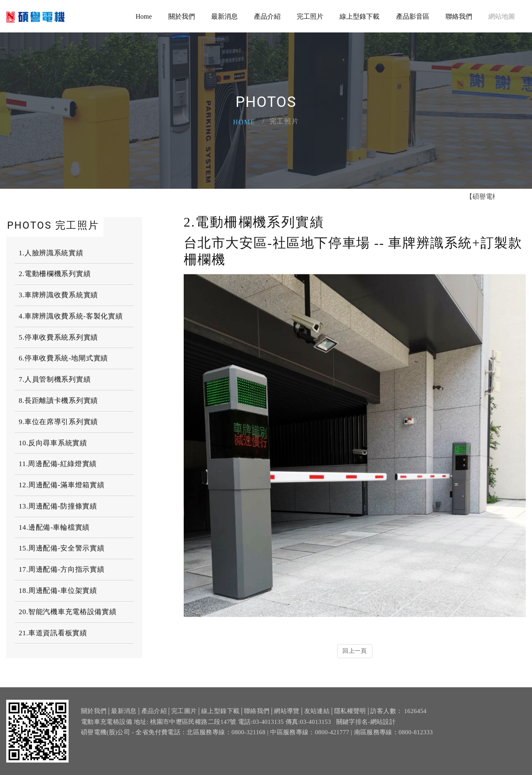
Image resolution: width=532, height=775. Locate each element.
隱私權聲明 (350, 724)
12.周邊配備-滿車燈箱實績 (62, 485)
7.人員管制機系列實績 (55, 379)
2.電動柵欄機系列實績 (55, 274)
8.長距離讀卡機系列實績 (58, 401)
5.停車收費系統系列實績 (58, 337)
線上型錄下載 (360, 16)
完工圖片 (184, 724)
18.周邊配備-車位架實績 (58, 591)
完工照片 (310, 16)
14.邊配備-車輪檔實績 (54, 527)
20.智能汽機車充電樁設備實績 (68, 612)
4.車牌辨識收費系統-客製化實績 (71, 316)
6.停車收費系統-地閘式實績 (63, 358)
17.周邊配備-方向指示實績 (62, 569)
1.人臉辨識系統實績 (51, 253)
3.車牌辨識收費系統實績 (58, 295)
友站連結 (317, 724)
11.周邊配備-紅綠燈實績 (58, 464)
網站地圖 (502, 16)
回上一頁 (355, 651)
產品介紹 (267, 16)
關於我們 (182, 16)
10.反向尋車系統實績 (53, 443)
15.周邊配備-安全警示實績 (62, 548)
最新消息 (224, 16)
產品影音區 (413, 16)
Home (144, 16)
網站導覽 (287, 724)
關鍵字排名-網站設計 (366, 735)
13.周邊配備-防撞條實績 (58, 506)
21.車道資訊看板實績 (53, 633)
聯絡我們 (459, 16)
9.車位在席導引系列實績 (58, 422)
